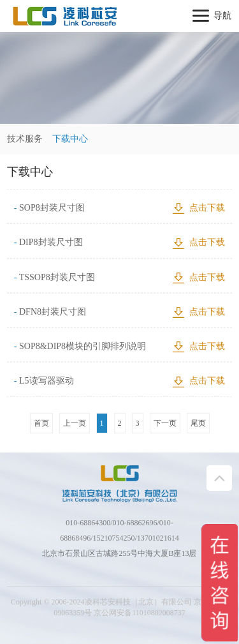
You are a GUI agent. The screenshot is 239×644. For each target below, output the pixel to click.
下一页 (165, 423)
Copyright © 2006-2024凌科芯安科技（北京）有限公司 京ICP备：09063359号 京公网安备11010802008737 (119, 607)
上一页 (75, 423)
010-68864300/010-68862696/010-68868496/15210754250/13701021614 (119, 530)
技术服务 (25, 139)
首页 (41, 423)
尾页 (198, 423)
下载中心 (70, 139)
